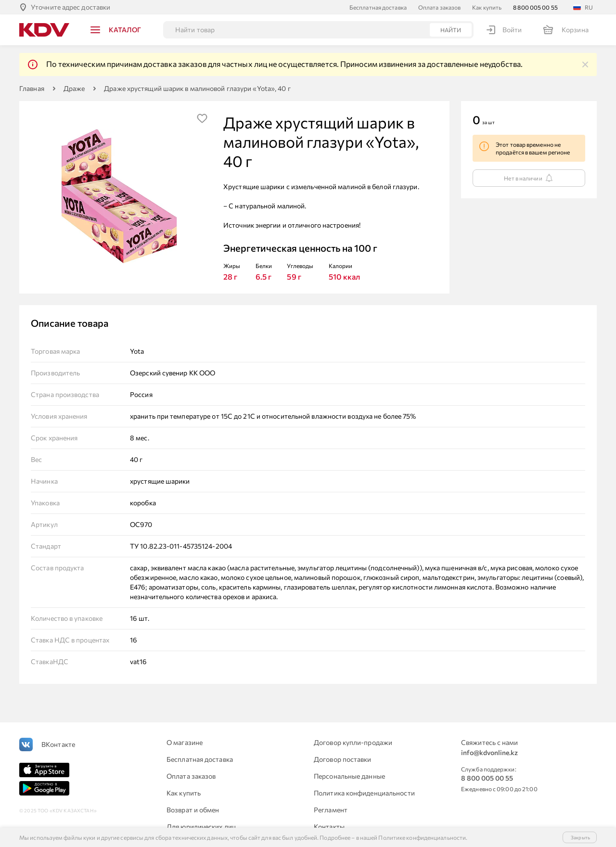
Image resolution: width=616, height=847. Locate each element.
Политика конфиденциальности (364, 793)
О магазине (185, 742)
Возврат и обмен (193, 810)
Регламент (331, 810)
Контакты (329, 827)
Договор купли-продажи (353, 742)
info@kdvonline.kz (489, 752)
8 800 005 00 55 (535, 7)
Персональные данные (349, 776)
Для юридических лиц (201, 827)
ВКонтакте (58, 744)
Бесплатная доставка (378, 7)
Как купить (487, 7)
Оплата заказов (439, 7)
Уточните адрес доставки (71, 7)
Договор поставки (343, 759)
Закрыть (580, 837)
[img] (585, 64)
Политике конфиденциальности (422, 837)
